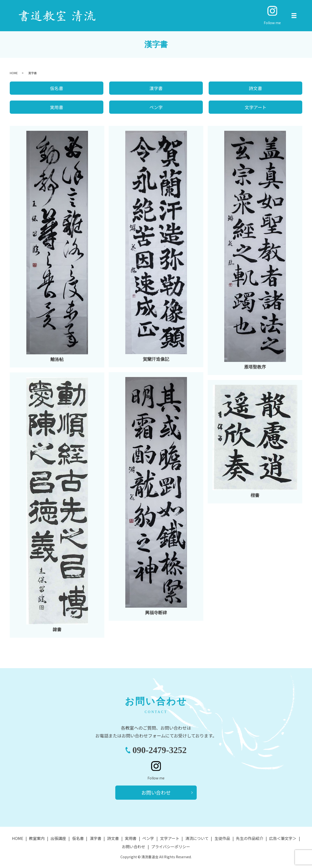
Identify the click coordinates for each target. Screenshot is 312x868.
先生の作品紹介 (250, 838)
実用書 (57, 107)
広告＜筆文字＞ (283, 838)
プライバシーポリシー (171, 847)
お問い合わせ (156, 792)
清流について (197, 838)
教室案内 (37, 838)
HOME (14, 73)
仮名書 (57, 88)
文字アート (256, 107)
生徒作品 (222, 838)
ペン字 (156, 107)
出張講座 (58, 838)
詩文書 (255, 88)
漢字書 (156, 88)
